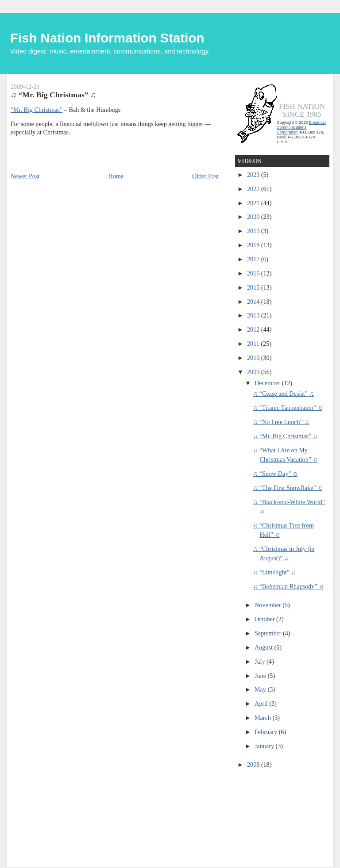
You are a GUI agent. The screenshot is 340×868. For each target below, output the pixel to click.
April (262, 704)
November (269, 605)
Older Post (205, 176)
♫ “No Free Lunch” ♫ (281, 422)
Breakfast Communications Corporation (301, 127)
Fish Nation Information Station (107, 38)
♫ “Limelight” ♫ (274, 572)
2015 (254, 287)
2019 (254, 231)
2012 (254, 329)
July (261, 662)
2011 (254, 344)
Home (116, 176)
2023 (254, 175)
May (261, 689)
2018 (254, 245)
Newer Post (25, 176)
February (267, 732)
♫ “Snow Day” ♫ (275, 474)
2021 (254, 203)
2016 (254, 273)
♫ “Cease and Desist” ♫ (283, 394)
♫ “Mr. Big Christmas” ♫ (285, 436)
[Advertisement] (277, 812)
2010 (254, 358)
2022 (254, 189)
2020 (254, 217)
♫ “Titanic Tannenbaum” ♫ (288, 408)
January (265, 746)
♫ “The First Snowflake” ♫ (287, 488)
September (269, 633)
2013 (254, 315)
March (264, 718)
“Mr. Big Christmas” (37, 110)
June (261, 676)
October (265, 619)
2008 (254, 765)
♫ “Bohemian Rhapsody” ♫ (288, 586)
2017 (254, 259)
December (268, 383)
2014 (254, 302)
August (264, 647)
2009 (254, 372)
